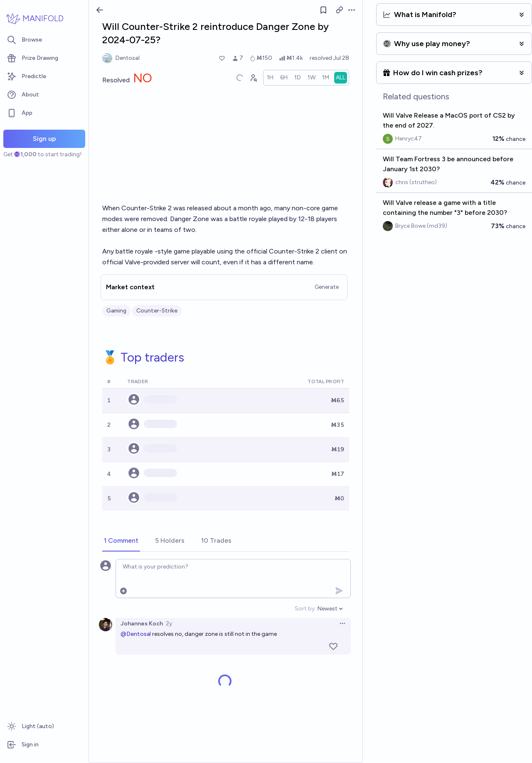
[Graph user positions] (253, 78)
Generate (327, 287)
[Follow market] (324, 10)
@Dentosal (136, 634)
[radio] (270, 78)
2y (169, 624)
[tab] (121, 541)
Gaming (116, 311)
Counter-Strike (157, 311)
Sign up (44, 139)
